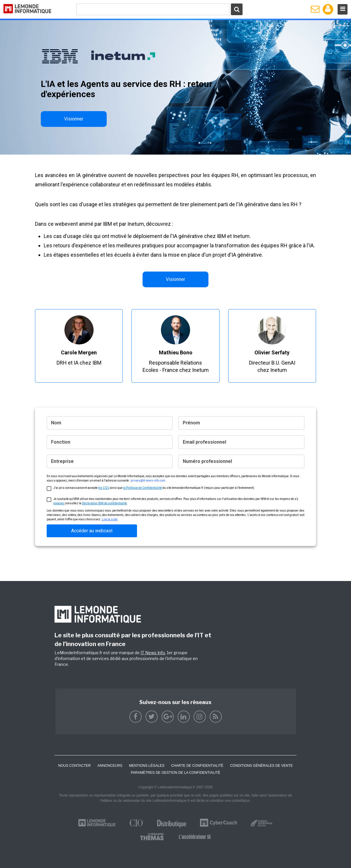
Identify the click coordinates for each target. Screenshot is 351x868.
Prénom (191, 423)
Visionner (74, 119)
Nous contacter (74, 766)
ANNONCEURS (110, 766)
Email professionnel (205, 442)
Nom (56, 423)
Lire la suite (110, 519)
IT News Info (153, 653)
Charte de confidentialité (197, 766)
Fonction (61, 442)
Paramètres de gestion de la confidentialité (176, 773)
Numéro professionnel (207, 461)
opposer (59, 503)
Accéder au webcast (92, 531)
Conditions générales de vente (261, 766)
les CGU (104, 488)
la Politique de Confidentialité (142, 488)
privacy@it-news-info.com (148, 481)
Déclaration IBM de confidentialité (104, 503)
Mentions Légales (147, 766)
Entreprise (62, 461)
